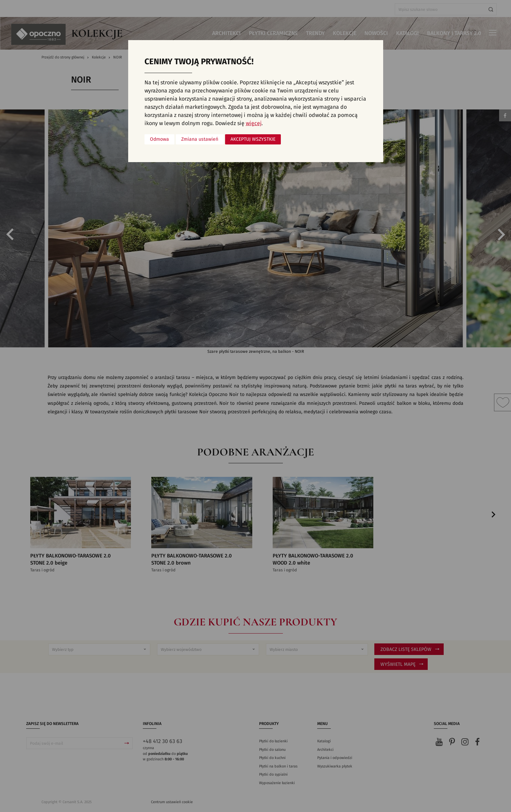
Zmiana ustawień (200, 139)
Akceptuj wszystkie (253, 139)
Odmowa (159, 139)
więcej (254, 123)
